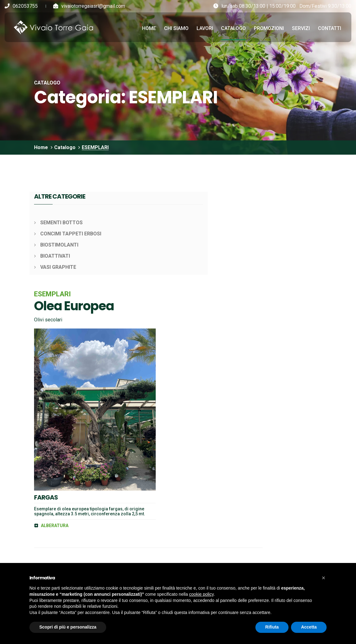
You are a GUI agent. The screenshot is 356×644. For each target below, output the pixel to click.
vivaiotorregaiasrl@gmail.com (93, 6)
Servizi (301, 27)
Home (149, 27)
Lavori (205, 27)
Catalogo (233, 27)
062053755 (25, 6)
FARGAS (145, 291)
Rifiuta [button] (272, 627)
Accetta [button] (309, 627)
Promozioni (269, 27)
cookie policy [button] (201, 594)
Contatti (330, 27)
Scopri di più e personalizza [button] (68, 627)
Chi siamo (176, 27)
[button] (323, 578)
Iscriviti (277, 453)
